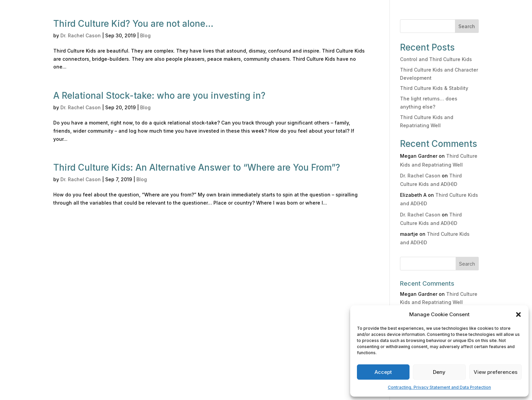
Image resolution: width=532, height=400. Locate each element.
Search (467, 26)
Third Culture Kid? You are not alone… (133, 24)
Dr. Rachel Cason (81, 35)
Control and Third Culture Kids (436, 59)
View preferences (496, 372)
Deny (439, 372)
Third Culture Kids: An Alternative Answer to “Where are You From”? (197, 167)
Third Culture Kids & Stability (434, 88)
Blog (145, 35)
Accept (383, 372)
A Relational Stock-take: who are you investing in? (159, 96)
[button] (518, 315)
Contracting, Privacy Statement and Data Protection (439, 387)
